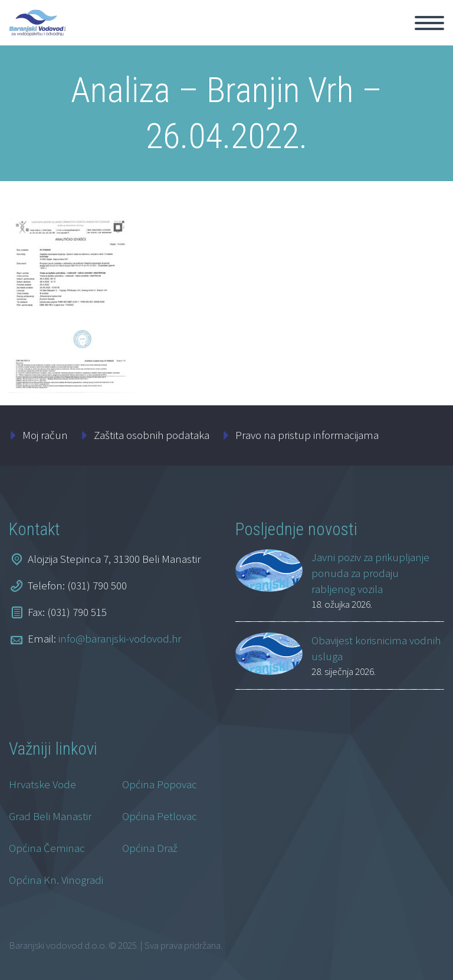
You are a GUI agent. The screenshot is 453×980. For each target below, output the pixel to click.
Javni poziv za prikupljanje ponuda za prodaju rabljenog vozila (370, 573)
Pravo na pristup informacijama (307, 435)
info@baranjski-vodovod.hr (120, 638)
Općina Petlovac (160, 816)
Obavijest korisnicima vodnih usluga (376, 648)
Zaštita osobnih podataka (152, 435)
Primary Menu (429, 23)
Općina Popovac (160, 784)
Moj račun (45, 435)
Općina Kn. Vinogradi (56, 880)
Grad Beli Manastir (50, 816)
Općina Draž (150, 848)
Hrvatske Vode (42, 784)
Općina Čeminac (47, 848)
